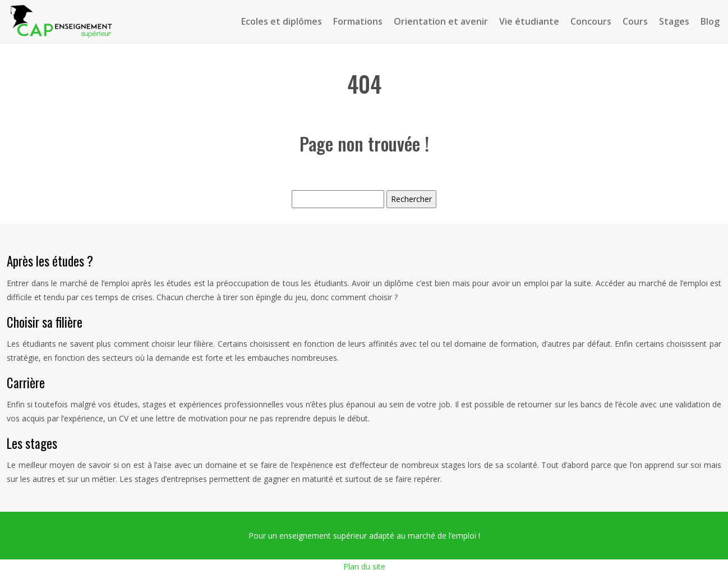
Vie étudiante (529, 21)
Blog (710, 21)
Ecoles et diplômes (282, 21)
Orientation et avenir (441, 21)
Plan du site (364, 566)
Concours (591, 21)
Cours (635, 21)
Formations (358, 21)
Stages (674, 21)
